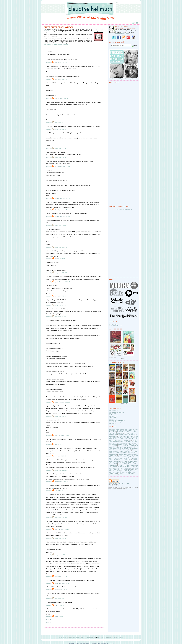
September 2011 (118, 458)
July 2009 (129, 447)
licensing (73, 637)
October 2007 (128, 439)
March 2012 (117, 461)
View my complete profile (122, 34)
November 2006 (123, 435)
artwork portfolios (64, 637)
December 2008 (133, 444)
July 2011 (129, 457)
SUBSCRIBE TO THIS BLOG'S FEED (119, 483)
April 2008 (124, 442)
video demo (113, 418)
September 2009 (118, 449)
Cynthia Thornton (59, 282)
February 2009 (122, 446)
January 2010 (127, 450)
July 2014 (116, 472)
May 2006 (127, 432)
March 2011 (131, 456)
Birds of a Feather (60, 166)
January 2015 (113, 474)
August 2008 (123, 443)
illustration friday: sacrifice (117, 412)
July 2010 (116, 453)
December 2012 (133, 464)
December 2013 (118, 469)
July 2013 (129, 467)
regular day (113, 414)
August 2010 (123, 453)
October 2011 (128, 458)
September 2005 (114, 429)
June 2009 (123, 447)
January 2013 (113, 465)
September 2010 (132, 453)
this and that (113, 416)
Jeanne (57, 259)
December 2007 (118, 440)
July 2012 (116, 462)
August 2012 (123, 462)
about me (111, 637)
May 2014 (130, 471)
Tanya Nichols (58, 482)
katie (56, 444)
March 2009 (131, 446)
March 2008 (117, 442)
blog (106, 637)
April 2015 (130, 474)
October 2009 (128, 449)
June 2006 (133, 432)
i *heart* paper (59, 210)
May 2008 (130, 442)
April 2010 (124, 451)
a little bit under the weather (117, 420)
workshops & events (90, 637)
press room (100, 637)
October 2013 (128, 468)
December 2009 (118, 450)
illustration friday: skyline (116, 422)
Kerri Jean (57, 456)
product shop (80, 637)
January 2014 (127, 469)
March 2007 (131, 436)
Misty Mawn (58, 79)
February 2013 (122, 465)
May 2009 (116, 447)
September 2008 (132, 443)
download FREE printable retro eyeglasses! (124, 79)
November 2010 (123, 454)
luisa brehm (58, 296)
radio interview (113, 419)
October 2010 (113, 454)
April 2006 (120, 432)
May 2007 (116, 437)
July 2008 (116, 443)
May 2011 (116, 457)
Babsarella (58, 491)
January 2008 (127, 440)
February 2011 (122, 456)
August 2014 (123, 472)
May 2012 (130, 461)
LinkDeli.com (113, 358)
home (121, 637)
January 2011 (113, 456)
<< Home (49, 623)
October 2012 (113, 464)
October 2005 (124, 429)
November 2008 (123, 444)
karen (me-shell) (59, 529)
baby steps (112, 423)
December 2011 (118, 460)
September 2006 (129, 433)
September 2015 (114, 475)
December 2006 (133, 435)
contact (116, 637)
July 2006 (112, 433)
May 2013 (116, 467)
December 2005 (114, 431)
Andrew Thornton (59, 402)
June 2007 (123, 437)
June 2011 (123, 457)
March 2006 (113, 432)
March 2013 (131, 465)
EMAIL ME (114, 324)
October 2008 (113, 444)
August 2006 (119, 433)
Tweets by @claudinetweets (124, 209)
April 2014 (124, 471)
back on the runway (115, 415)
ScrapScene (58, 590)
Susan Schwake (59, 435)
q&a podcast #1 (114, 411)
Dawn (56, 605)
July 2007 (129, 437)
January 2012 (127, 460)
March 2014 (117, 471)
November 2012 (123, 464)
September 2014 (132, 472)
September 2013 (118, 468)
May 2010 (130, 451)
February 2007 (122, 436)
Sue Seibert (58, 62)
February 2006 (132, 431)
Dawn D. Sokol (59, 98)
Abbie (56, 617)
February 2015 (122, 474)
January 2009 (113, 446)
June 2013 (123, 467)
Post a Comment (51, 620)
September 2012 (132, 462)
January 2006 (123, 431)
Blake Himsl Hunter (60, 583)
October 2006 (113, 435)
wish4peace (58, 577)
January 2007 (113, 436)
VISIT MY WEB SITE (117, 326)
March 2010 (117, 451)
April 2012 (124, 461)
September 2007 (118, 439)
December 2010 (133, 454)
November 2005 (133, 429)
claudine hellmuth (60, 198)
